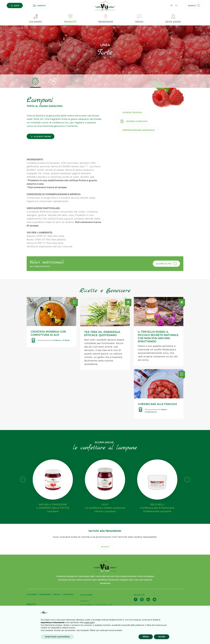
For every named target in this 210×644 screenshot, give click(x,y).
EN (176, 5)
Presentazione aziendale (141, 206)
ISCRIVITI (105, 548)
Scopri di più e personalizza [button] (57, 637)
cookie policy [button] (89, 622)
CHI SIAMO (32, 596)
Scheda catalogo (136, 197)
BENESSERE (45, 596)
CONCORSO (68, 596)
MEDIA (57, 596)
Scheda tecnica (134, 188)
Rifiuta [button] (146, 637)
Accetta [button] (162, 637)
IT (172, 5)
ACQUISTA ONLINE (41, 138)
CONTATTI (39, 6)
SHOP (15, 6)
